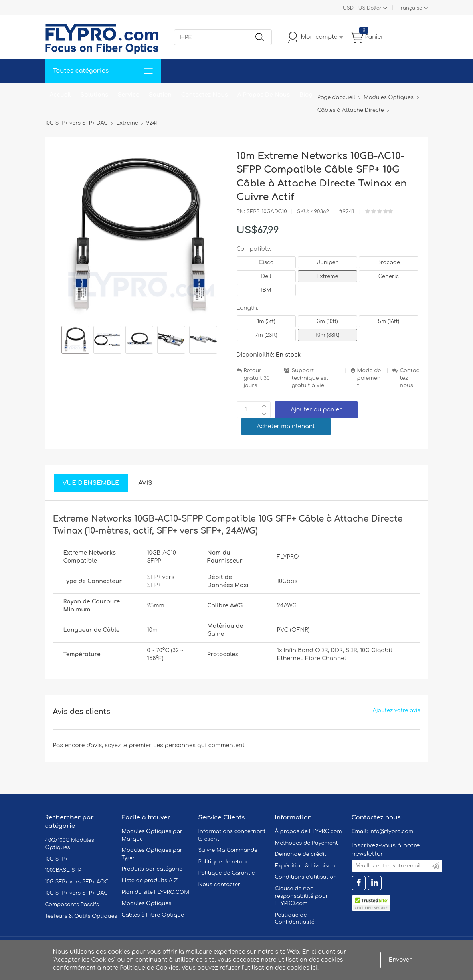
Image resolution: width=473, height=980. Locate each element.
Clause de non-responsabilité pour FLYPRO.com (302, 896)
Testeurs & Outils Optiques (81, 916)
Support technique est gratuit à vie (310, 378)
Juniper (327, 262)
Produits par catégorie (152, 869)
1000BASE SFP (63, 870)
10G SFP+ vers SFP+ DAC (77, 893)
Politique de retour (224, 862)
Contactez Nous (205, 95)
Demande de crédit (301, 854)
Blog (306, 95)
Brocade (389, 262)
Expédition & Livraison (305, 866)
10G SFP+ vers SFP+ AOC (77, 882)
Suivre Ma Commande (228, 850)
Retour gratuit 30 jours (257, 378)
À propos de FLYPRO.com (309, 831)
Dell (266, 276)
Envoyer (400, 960)
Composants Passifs (72, 905)
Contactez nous (409, 378)
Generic (389, 276)
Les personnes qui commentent (199, 745)
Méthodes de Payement (307, 843)
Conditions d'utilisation (306, 877)
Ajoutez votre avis (397, 710)
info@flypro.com (391, 831)
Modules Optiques (147, 903)
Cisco (266, 262)
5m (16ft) (389, 321)
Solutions (94, 95)
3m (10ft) (328, 321)
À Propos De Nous (264, 95)
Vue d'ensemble (91, 483)
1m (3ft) (266, 321)
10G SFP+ (57, 859)
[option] (75, 341)
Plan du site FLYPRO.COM (156, 892)
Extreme (328, 276)
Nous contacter (219, 885)
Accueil (60, 95)
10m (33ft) (327, 335)
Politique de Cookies (149, 968)
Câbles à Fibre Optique (153, 915)
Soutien (160, 95)
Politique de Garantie (227, 873)
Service (129, 95)
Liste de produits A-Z (150, 881)
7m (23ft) (266, 335)
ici (314, 968)
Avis (145, 483)
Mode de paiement (369, 378)
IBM (266, 290)
